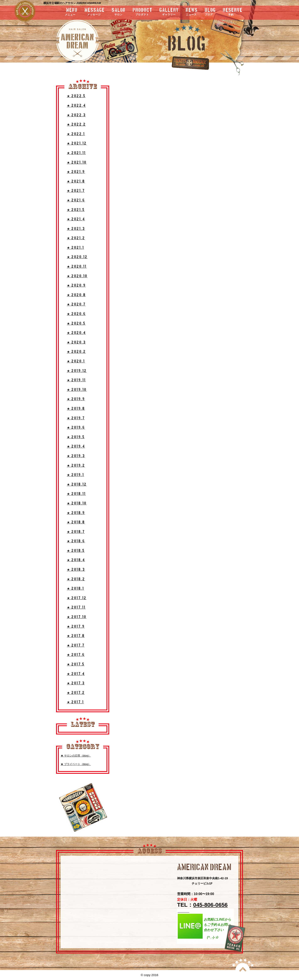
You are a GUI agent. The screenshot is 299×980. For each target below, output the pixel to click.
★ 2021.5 (76, 210)
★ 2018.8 (76, 522)
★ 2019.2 (76, 466)
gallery (169, 12)
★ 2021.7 (76, 191)
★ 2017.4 (76, 674)
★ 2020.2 (76, 352)
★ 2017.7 (76, 645)
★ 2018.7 (76, 532)
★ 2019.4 (76, 446)
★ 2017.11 (76, 607)
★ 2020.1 (76, 361)
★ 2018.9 (76, 513)
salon (119, 12)
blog (210, 12)
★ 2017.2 (76, 693)
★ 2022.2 (76, 125)
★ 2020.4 (76, 333)
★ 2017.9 (76, 627)
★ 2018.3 (76, 570)
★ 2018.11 (76, 494)
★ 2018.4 (76, 560)
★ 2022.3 (76, 115)
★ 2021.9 (76, 172)
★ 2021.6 (76, 200)
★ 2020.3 (76, 342)
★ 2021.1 (75, 248)
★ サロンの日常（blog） (76, 756)
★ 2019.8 (76, 409)
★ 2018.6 (76, 541)
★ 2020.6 (76, 314)
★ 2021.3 (76, 229)
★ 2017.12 (77, 598)
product (143, 12)
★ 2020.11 (77, 267)
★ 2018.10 (77, 503)
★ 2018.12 (77, 484)
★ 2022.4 (76, 106)
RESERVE (233, 12)
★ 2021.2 (76, 238)
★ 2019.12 (77, 371)
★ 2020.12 (77, 257)
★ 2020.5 (76, 324)
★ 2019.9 (76, 399)
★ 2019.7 (76, 418)
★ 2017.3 (76, 683)
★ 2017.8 (76, 636)
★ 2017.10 (77, 617)
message (95, 12)
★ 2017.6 (76, 655)
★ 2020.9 (76, 286)
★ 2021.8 (76, 181)
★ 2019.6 (76, 428)
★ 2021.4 (76, 219)
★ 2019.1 (75, 475)
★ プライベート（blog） (76, 764)
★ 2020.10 (77, 276)
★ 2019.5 (76, 437)
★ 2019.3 (76, 456)
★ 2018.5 (76, 551)
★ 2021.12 (77, 143)
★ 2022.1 (76, 134)
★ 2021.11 (76, 153)
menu (60, 12)
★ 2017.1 (75, 702)
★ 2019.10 (77, 390)
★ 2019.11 (76, 380)
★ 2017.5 (76, 664)
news (192, 12)
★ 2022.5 (76, 96)
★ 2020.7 (76, 304)
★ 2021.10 (77, 163)
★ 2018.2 (76, 579)
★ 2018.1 (75, 589)
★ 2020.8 (76, 295)
